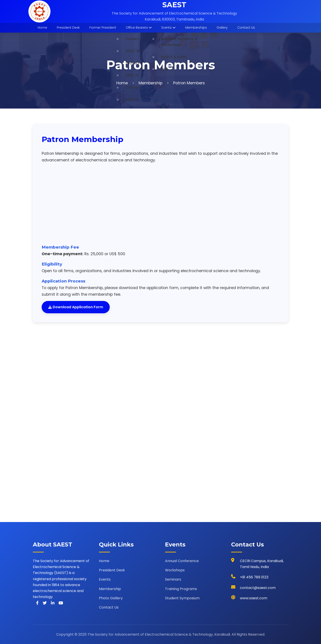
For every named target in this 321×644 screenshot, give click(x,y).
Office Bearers (139, 28)
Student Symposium (182, 598)
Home (42, 28)
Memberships (196, 28)
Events (169, 28)
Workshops (175, 570)
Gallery (222, 28)
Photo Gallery (111, 598)
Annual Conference (182, 561)
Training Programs (181, 589)
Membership (150, 83)
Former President (103, 28)
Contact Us (246, 28)
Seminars (173, 579)
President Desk (68, 28)
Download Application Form (76, 307)
